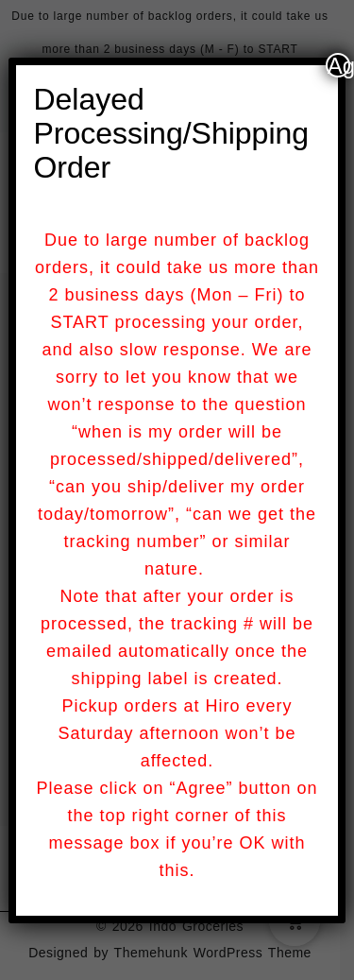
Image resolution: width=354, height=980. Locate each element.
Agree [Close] (339, 65)
